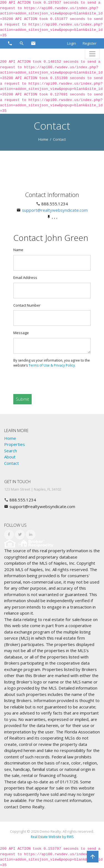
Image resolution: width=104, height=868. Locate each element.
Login (72, 43)
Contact (12, 463)
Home (43, 139)
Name (18, 250)
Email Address (25, 277)
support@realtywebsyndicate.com (55, 210)
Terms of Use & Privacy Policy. (52, 365)
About (10, 457)
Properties (15, 444)
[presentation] (60, 379)
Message (21, 333)
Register (90, 43)
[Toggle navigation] (92, 54)
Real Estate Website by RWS (52, 837)
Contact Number (27, 305)
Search (11, 451)
